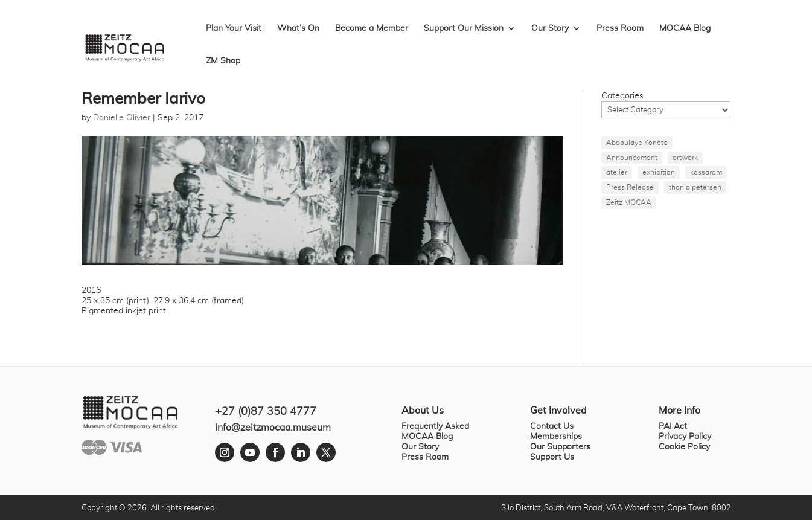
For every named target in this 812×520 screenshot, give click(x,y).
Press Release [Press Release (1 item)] (630, 187)
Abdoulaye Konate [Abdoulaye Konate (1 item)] (637, 143)
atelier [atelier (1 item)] (617, 172)
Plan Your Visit (234, 28)
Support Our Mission (464, 28)
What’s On (298, 28)
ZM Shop (223, 61)
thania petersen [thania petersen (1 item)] (695, 187)
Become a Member (372, 28)
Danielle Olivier (122, 118)
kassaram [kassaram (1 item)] (706, 172)
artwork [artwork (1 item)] (685, 158)
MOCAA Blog (685, 28)
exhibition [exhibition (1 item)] (659, 172)
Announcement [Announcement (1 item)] (632, 158)
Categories (622, 96)
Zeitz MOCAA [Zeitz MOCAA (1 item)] (629, 202)
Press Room (620, 28)
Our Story (550, 28)
